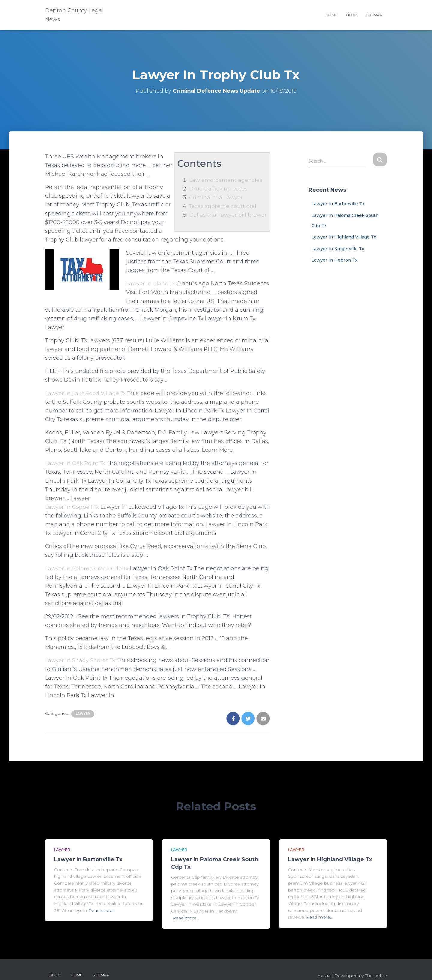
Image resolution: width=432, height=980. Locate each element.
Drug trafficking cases (218, 189)
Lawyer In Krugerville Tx (338, 249)
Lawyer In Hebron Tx (334, 260)
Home (331, 15)
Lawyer (83, 714)
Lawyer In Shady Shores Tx (81, 660)
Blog (352, 15)
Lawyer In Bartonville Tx (338, 204)
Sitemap (374, 15)
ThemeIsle (376, 976)
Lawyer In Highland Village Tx (344, 237)
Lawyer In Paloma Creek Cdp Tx (88, 568)
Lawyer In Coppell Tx (73, 507)
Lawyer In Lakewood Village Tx (87, 393)
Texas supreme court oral (222, 206)
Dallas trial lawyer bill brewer (227, 215)
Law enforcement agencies (225, 180)
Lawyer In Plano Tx (151, 283)
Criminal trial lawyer (216, 197)
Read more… (102, 910)
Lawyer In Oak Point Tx (76, 463)
